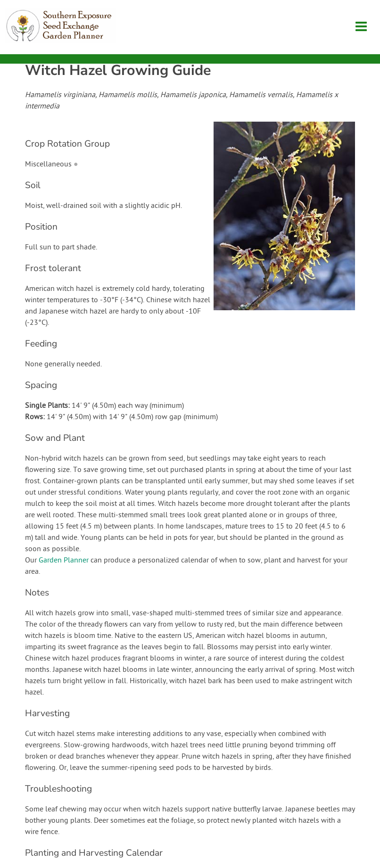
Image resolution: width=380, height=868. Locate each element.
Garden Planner (64, 561)
